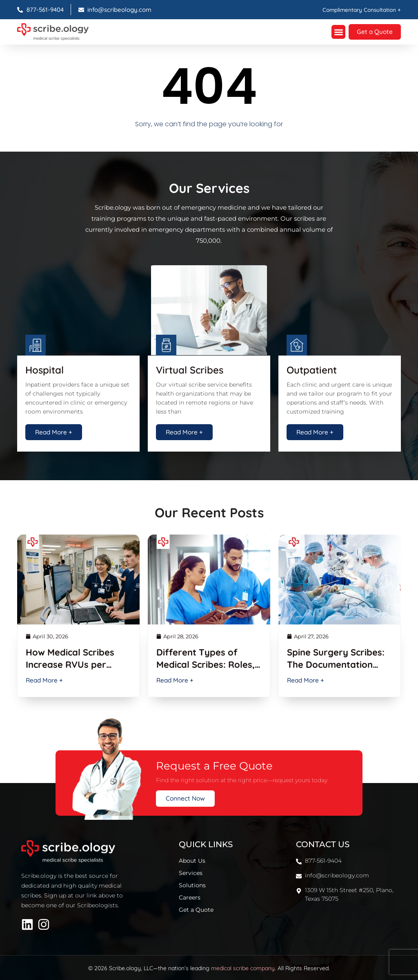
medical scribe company (243, 967)
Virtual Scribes (190, 369)
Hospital (44, 369)
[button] (337, 32)
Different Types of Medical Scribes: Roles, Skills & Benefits (206, 663)
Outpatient (312, 369)
